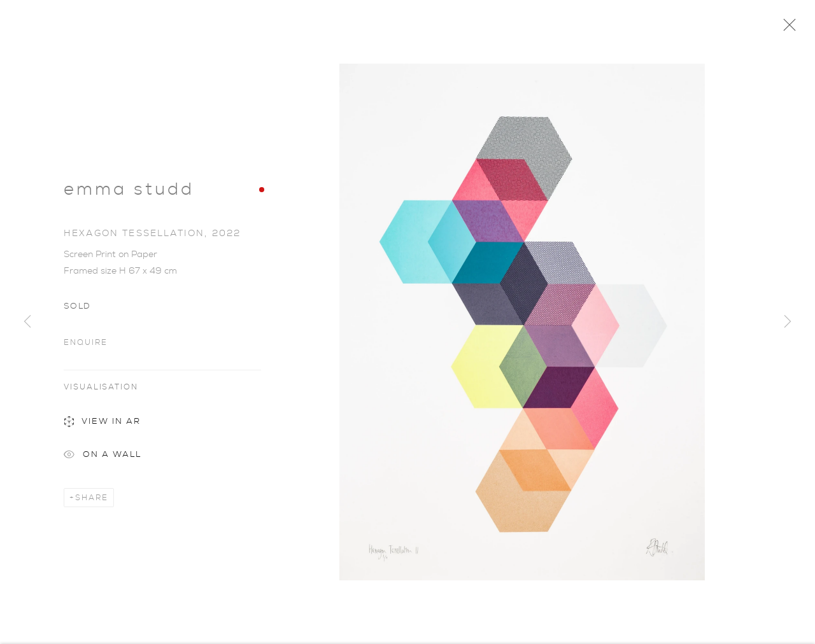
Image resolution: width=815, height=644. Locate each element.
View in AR (102, 426)
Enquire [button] (85, 345)
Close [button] (786, 29)
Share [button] (92, 501)
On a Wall (103, 459)
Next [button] (788, 322)
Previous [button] (27, 322)
